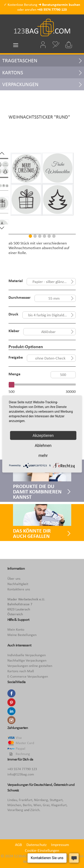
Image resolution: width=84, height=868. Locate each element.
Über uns (14, 578)
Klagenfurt (59, 805)
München (14, 805)
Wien (37, 805)
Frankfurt (26, 800)
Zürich (35, 810)
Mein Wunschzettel (56, 45)
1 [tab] (30, 236)
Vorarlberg (15, 810)
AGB (18, 845)
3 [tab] (40, 236)
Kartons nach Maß (21, 671)
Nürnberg (41, 800)
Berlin (27, 805)
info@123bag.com (21, 774)
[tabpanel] (42, 190)
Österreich (61, 785)
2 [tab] (35, 236)
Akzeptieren (43, 435)
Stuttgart (56, 800)
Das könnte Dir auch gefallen (32, 533)
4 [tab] (44, 236)
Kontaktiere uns (19, 589)
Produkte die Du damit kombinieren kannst (37, 492)
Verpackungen (20, 84)
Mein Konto (16, 629)
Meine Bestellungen (22, 635)
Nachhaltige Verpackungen (27, 660)
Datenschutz (37, 845)
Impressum (60, 845)
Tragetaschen (20, 60)
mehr (43, 455)
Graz (46, 805)
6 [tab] (54, 236)
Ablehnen (43, 445)
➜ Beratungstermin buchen (59, 5)
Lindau (12, 800)
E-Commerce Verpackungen (28, 676)
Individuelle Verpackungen (27, 655)
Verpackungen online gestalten (30, 666)
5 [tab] (49, 236)
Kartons (13, 72)
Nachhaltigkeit (18, 584)
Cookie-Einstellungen (42, 850)
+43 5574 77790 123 (52, 9)
